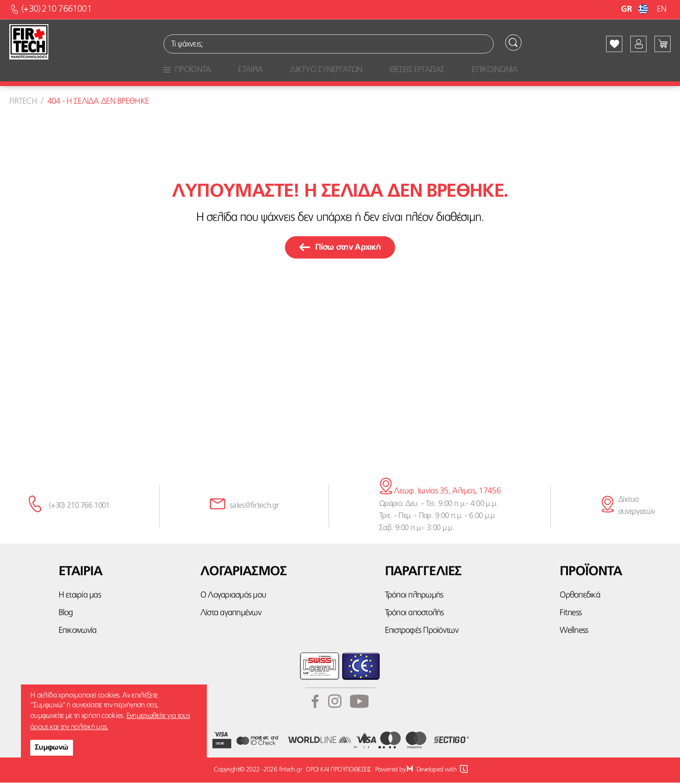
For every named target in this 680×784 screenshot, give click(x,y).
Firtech (23, 103)
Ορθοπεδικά (580, 597)
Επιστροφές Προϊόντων (422, 633)
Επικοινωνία (78, 633)
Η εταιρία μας (80, 597)
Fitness (571, 615)
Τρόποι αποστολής (414, 615)
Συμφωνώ (52, 748)
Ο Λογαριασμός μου (233, 597)
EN (661, 9)
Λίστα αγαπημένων (231, 615)
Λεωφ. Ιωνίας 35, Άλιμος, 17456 (440, 493)
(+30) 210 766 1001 (79, 507)
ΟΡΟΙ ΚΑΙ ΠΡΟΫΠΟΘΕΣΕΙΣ (338, 771)
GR (636, 9)
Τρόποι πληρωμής (414, 597)
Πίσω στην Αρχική (340, 249)
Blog (66, 615)
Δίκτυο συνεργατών (637, 507)
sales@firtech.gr (254, 507)
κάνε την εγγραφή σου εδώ (340, 431)
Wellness (574, 633)
